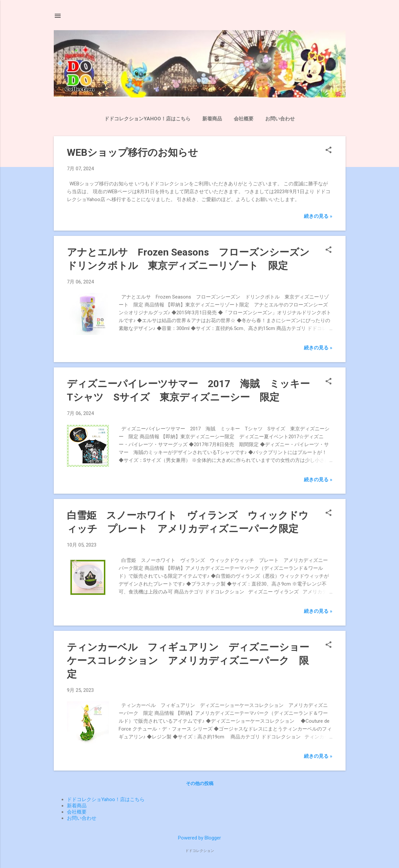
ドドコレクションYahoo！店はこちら (147, 119)
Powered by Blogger (199, 838)
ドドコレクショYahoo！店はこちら (106, 799)
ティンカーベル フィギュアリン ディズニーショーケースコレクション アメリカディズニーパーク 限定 (188, 661)
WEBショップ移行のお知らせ (132, 152)
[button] (329, 151)
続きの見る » (318, 216)
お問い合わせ (280, 119)
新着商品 (212, 119)
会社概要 (244, 119)
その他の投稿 (200, 783)
